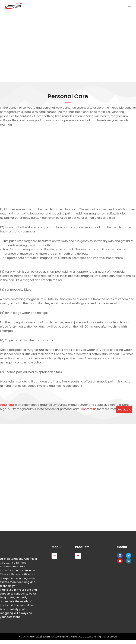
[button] (54, 559)
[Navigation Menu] (129, 6)
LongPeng (7, 405)
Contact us (88, 409)
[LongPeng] (13, 6)
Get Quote (124, 410)
